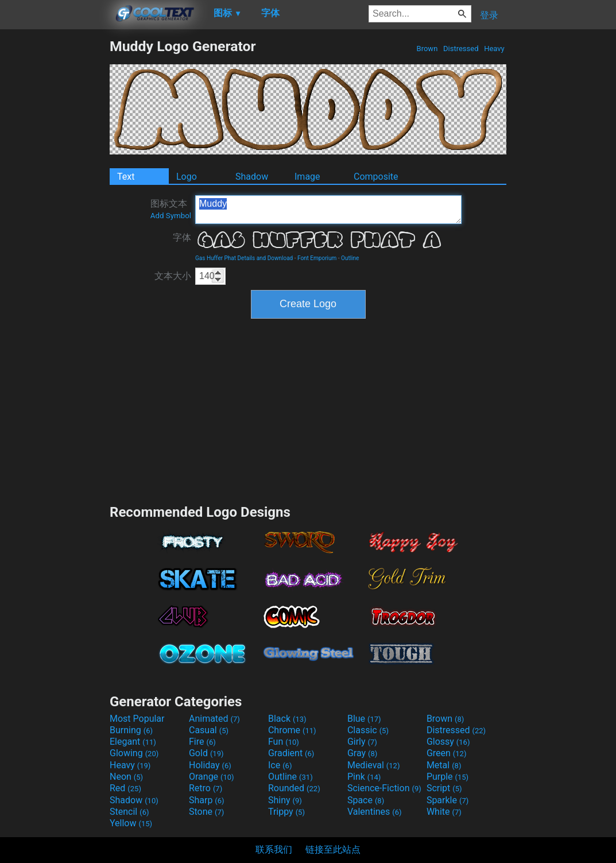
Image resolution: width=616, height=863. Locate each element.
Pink (364, 777)
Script (444, 788)
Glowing (134, 753)
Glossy (448, 742)
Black (287, 719)
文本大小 (173, 276)
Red (125, 788)
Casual (209, 730)
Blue (364, 719)
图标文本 (171, 209)
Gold (206, 753)
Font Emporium (317, 258)
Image (307, 177)
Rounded (294, 788)
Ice (280, 765)
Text (126, 177)
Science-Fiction (384, 788)
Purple (448, 777)
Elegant (133, 742)
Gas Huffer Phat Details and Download (244, 258)
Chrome (292, 730)
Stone (206, 812)
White (444, 812)
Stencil (129, 812)
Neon (126, 777)
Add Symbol (171, 216)
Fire (202, 742)
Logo (187, 177)
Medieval (374, 765)
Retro (206, 788)
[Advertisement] (55, 210)
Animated (214, 719)
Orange (212, 777)
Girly (362, 742)
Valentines (375, 812)
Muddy (328, 210)
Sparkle (448, 800)
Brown (427, 49)
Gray (362, 753)
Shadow (252, 177)
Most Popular (137, 719)
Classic (368, 730)
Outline (350, 258)
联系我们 (274, 850)
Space (366, 800)
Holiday (210, 765)
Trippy (286, 812)
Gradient (291, 753)
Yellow (131, 823)
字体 (182, 237)
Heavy (494, 49)
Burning (131, 730)
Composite (376, 177)
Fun (284, 742)
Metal (444, 765)
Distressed (461, 49)
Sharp (207, 800)
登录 (489, 15)
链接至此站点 (333, 850)
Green (447, 753)
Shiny (285, 800)
